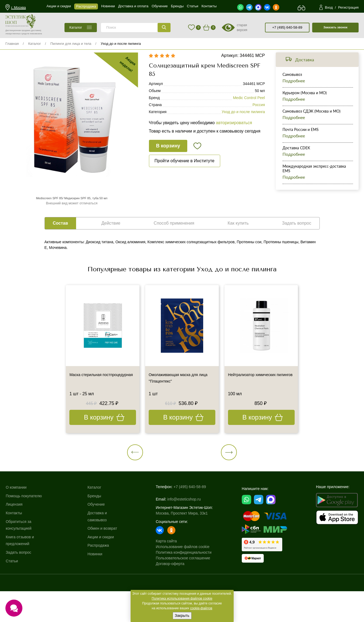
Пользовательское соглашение (183, 582)
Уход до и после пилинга (121, 44)
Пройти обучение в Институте (185, 169)
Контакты (15, 541)
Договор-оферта (170, 588)
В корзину (169, 154)
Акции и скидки (101, 565)
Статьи (13, 589)
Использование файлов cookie (183, 571)
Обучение (97, 533)
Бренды (95, 524)
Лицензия (15, 533)
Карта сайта (166, 565)
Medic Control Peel (249, 106)
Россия (259, 113)
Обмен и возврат (103, 557)
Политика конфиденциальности (184, 577)
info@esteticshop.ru (184, 523)
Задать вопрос (19, 580)
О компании (17, 516)
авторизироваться (234, 131)
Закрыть (182, 616)
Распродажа (99, 574)
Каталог (34, 44)
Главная (12, 44)
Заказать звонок (335, 27)
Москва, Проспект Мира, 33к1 (182, 538)
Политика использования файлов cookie (182, 599)
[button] (163, 470)
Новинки (95, 582)
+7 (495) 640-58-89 (287, 27)
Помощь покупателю (25, 524)
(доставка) (36, 30)
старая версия (242, 28)
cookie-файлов (201, 608)
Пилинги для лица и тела (71, 44)
